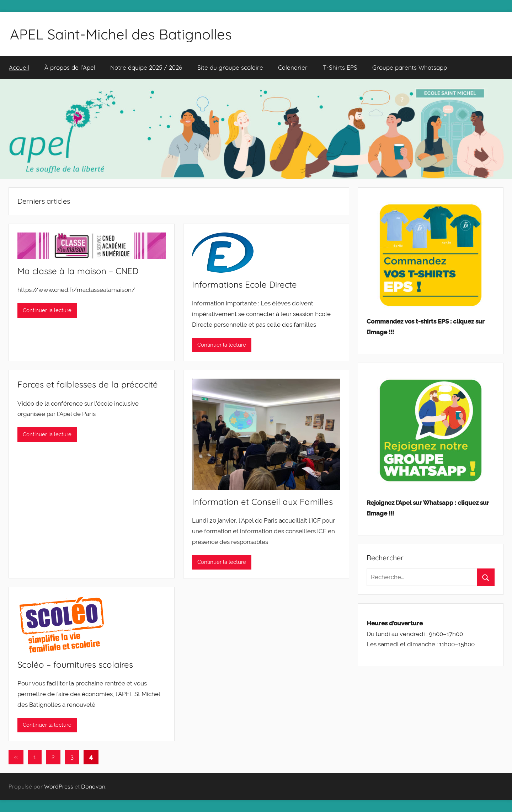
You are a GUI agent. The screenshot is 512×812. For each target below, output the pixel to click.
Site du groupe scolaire (230, 67)
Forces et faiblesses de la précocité (88, 384)
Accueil (19, 67)
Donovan (93, 786)
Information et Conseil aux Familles (262, 502)
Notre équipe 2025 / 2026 (146, 67)
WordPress (59, 786)
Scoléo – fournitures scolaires (75, 664)
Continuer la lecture (47, 310)
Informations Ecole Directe (244, 284)
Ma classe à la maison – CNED (78, 271)
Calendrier (293, 67)
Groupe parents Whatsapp (410, 67)
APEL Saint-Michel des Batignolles (121, 34)
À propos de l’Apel (70, 67)
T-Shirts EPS (340, 67)
